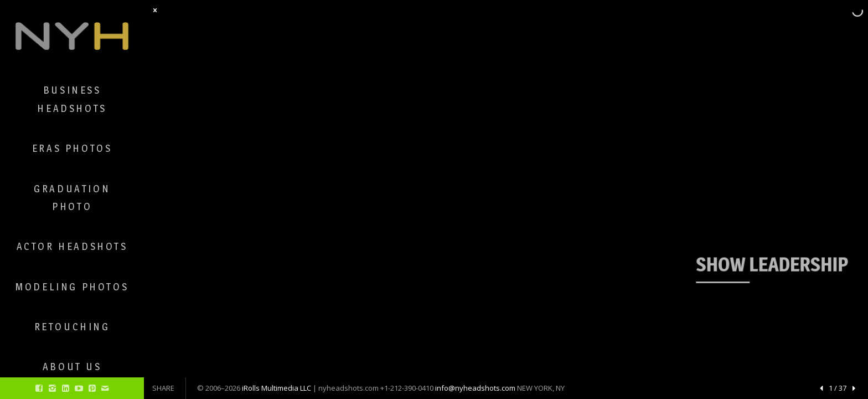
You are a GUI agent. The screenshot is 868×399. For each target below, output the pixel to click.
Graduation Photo (72, 198)
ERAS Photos (72, 148)
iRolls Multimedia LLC (277, 388)
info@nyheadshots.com (475, 388)
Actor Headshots (72, 246)
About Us (72, 367)
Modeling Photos (72, 287)
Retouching (72, 327)
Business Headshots (72, 99)
